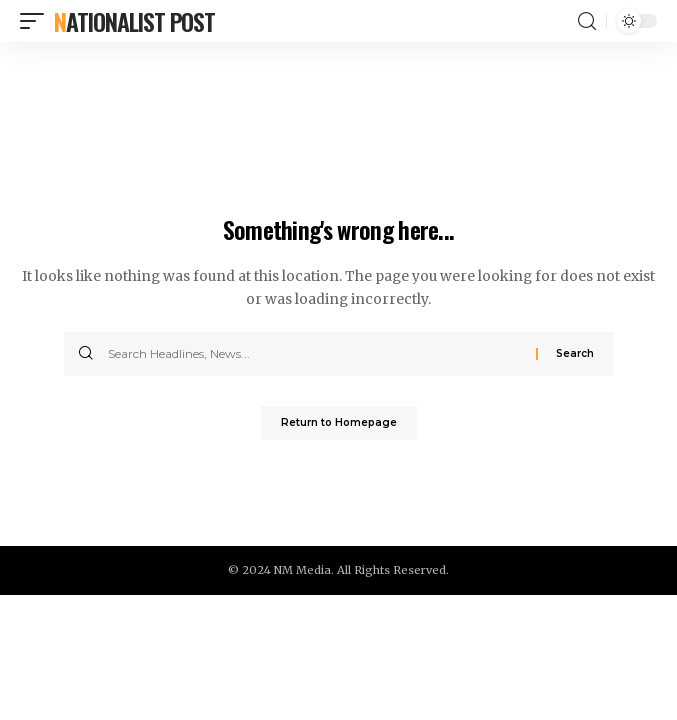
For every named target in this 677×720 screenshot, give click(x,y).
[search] (587, 21)
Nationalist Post (134, 21)
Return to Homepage (339, 422)
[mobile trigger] (37, 21)
